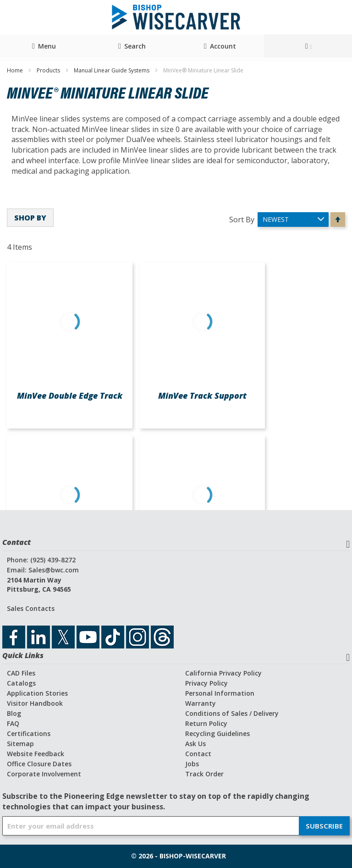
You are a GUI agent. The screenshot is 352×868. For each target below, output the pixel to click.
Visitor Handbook (35, 703)
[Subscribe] (324, 826)
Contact (198, 754)
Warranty (201, 703)
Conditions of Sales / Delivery (232, 713)
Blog (14, 713)
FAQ (13, 723)
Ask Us (195, 744)
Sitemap (20, 744)
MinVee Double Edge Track (70, 396)
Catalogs (21, 683)
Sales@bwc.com (54, 570)
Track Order (204, 774)
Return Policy (206, 723)
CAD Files (21, 673)
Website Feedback (36, 754)
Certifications (29, 733)
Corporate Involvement (44, 774)
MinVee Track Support (202, 396)
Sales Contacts (31, 608)
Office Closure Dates (39, 764)
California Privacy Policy (223, 673)
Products (49, 70)
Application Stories (37, 693)
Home (16, 70)
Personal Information (220, 693)
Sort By (242, 219)
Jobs (192, 764)
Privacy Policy (206, 683)
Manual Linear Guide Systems (112, 70)
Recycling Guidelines (217, 733)
